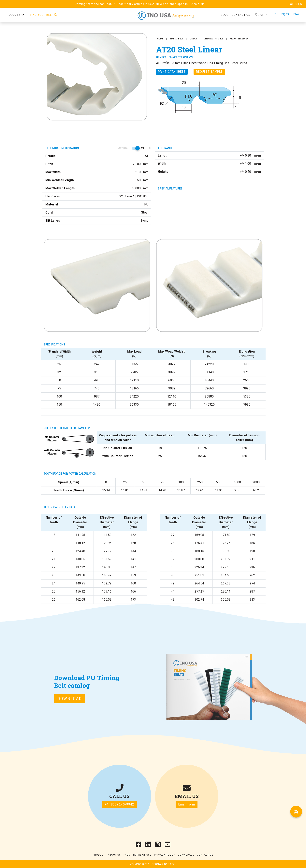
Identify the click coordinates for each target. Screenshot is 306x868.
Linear (193, 39)
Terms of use (142, 855)
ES (300, 4)
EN (296, 4)
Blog (225, 15)
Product (99, 855)
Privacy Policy (165, 855)
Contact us (241, 15)
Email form (187, 804)
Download (70, 699)
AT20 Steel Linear (240, 39)
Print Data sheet (172, 72)
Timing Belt (176, 39)
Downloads (186, 855)
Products (14, 15)
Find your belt (44, 15)
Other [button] (260, 14)
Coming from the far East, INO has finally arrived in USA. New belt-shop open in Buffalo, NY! (140, 4)
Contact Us (205, 855)
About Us (114, 855)
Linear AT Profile (213, 39)
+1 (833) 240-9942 (286, 14)
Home (160, 39)
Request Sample (209, 72)
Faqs (127, 855)
